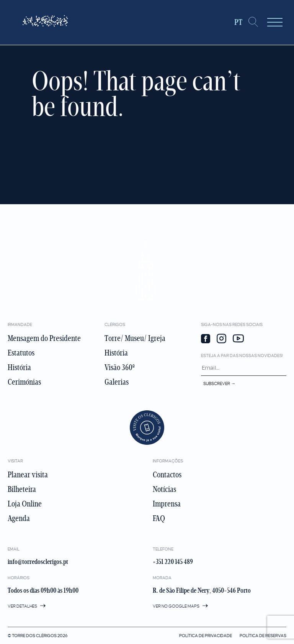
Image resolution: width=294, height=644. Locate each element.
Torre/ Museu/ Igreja (135, 338)
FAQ (159, 518)
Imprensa (167, 504)
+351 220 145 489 (173, 562)
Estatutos (21, 353)
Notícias (164, 489)
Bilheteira (22, 489)
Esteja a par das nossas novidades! (242, 356)
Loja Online (25, 504)
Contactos (167, 475)
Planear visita (28, 475)
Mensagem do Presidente (44, 338)
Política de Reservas (263, 636)
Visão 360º (120, 367)
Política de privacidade (206, 636)
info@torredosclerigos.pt (38, 562)
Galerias (117, 382)
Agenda (19, 518)
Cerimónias (24, 382)
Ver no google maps (180, 606)
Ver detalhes (27, 606)
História (19, 367)
